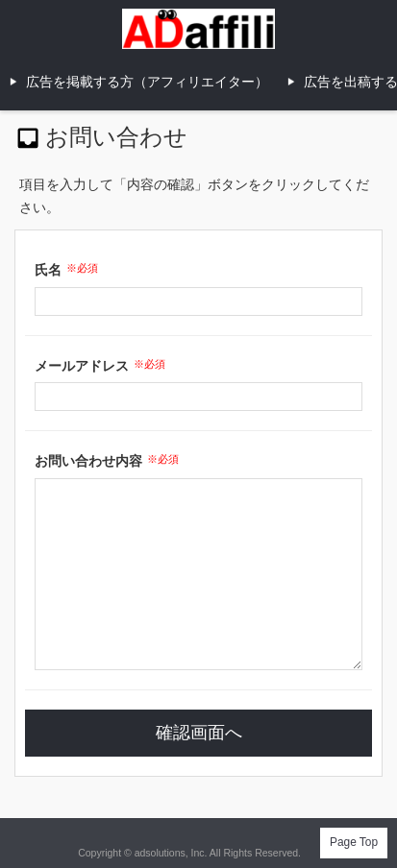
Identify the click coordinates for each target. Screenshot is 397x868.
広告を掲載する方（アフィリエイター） (147, 82)
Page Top (354, 842)
